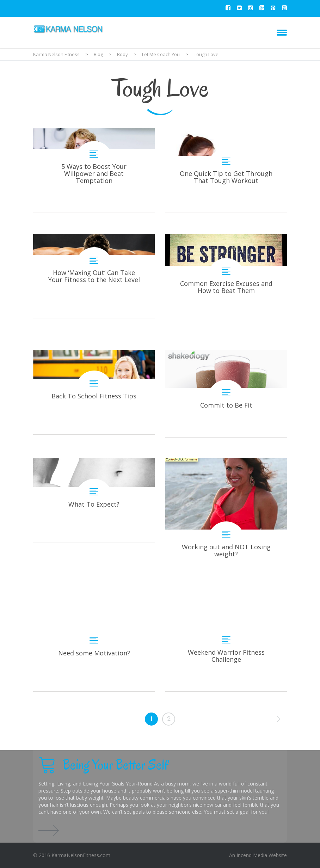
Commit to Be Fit (226, 394)
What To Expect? (94, 500)
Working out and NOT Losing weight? (226, 522)
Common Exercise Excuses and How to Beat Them (226, 281)
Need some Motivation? (94, 649)
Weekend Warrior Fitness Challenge (226, 649)
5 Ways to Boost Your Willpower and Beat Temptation (94, 170)
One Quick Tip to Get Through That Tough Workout (226, 170)
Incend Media (252, 855)
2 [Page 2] (169, 719)
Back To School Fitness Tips (94, 392)
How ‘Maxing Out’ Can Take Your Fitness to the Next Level (94, 276)
